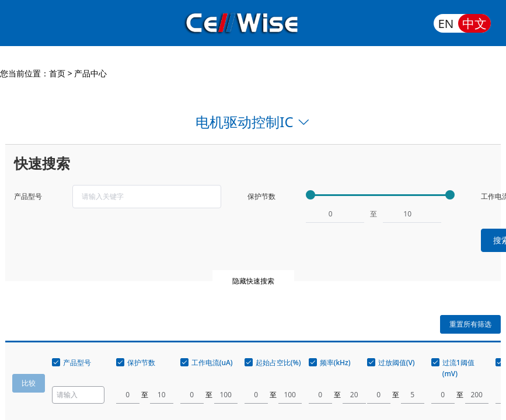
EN (446, 23)
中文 (474, 23)
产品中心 (90, 73)
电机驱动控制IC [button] (253, 122)
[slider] (380, 195)
